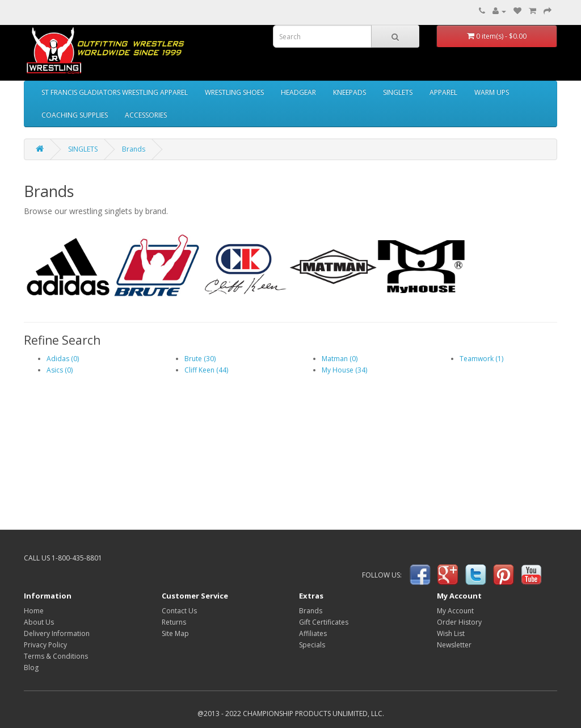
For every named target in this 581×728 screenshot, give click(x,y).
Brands (134, 149)
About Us (39, 622)
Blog (31, 668)
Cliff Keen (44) (206, 370)
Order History (459, 622)
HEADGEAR (298, 92)
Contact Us (179, 611)
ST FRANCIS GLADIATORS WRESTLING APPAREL (115, 92)
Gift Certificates (324, 622)
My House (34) (344, 370)
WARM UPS (492, 92)
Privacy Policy (45, 645)
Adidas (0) (63, 359)
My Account (455, 611)
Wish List (451, 633)
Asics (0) (60, 370)
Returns (174, 622)
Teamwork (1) (481, 359)
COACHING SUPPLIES (75, 115)
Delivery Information (57, 633)
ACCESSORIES (146, 115)
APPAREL (443, 92)
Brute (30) (200, 359)
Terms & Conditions (56, 656)
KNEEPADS (350, 92)
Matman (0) (340, 359)
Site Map (175, 633)
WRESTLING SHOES (234, 92)
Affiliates (313, 633)
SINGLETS (398, 92)
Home (34, 611)
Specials (312, 645)
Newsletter (454, 645)
